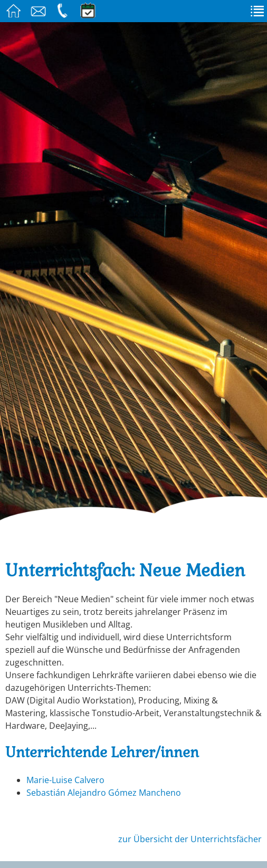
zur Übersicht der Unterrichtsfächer (190, 839)
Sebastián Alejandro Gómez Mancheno (104, 793)
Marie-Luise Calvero (65, 780)
